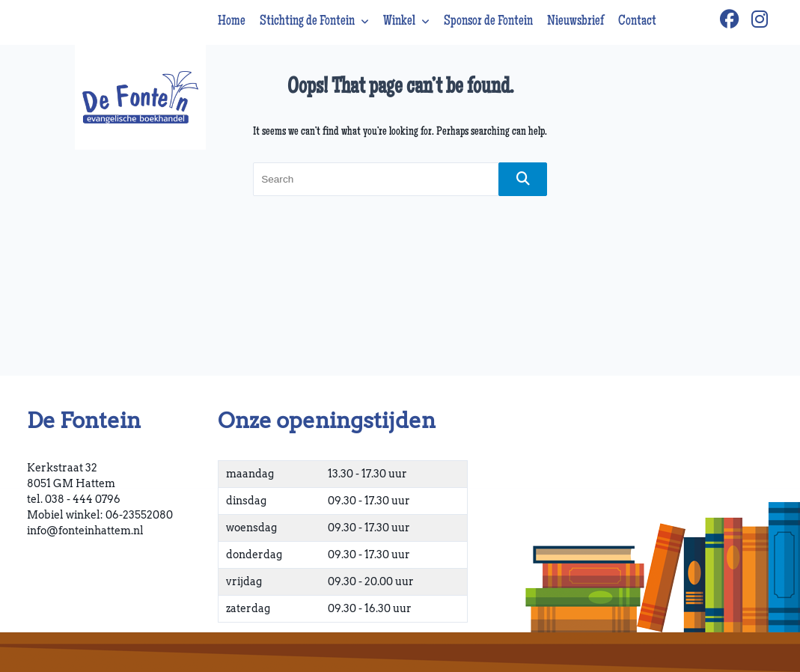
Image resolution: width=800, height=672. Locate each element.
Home (232, 22)
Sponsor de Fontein (488, 22)
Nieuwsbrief (575, 22)
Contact (637, 22)
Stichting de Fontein (314, 22)
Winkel (406, 22)
